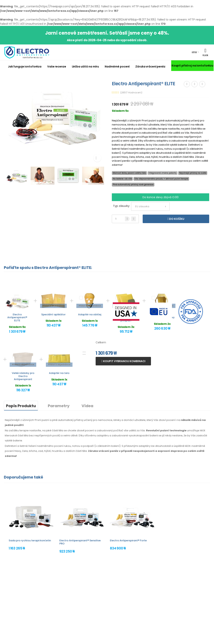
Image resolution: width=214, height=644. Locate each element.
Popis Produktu (21, 406)
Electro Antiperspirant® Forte (128, 540)
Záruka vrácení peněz (150, 67)
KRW (194, 52)
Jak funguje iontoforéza (25, 67)
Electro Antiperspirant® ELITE (17, 317)
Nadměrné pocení (117, 67)
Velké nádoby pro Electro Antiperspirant (23, 376)
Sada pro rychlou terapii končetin (30, 540)
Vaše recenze (57, 67)
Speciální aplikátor (53, 314)
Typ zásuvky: (121, 206)
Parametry (59, 406)
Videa (87, 406)
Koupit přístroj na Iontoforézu (192, 66)
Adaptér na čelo (59, 373)
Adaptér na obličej (90, 314)
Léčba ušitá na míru (86, 67)
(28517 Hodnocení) (131, 93)
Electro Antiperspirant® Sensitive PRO (80, 542)
